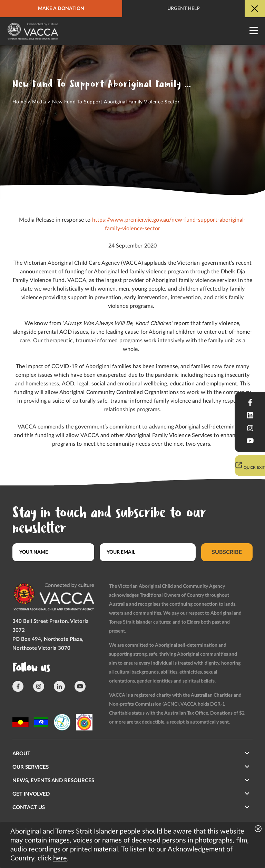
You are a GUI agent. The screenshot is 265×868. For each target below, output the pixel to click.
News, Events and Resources (53, 781)
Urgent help (184, 9)
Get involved (31, 794)
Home (19, 102)
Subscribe (227, 552)
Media (39, 102)
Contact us (29, 808)
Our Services (31, 767)
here (60, 858)
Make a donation (61, 9)
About (21, 754)
